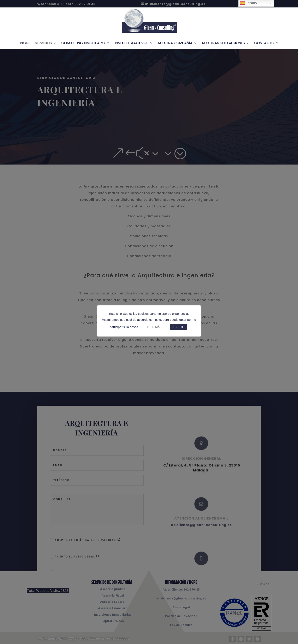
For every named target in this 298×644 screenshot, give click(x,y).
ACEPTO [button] (178, 327)
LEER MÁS (154, 327)
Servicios (43, 43)
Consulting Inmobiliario (83, 43)
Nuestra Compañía (175, 43)
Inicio (25, 43)
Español (249, 3)
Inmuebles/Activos (132, 43)
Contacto (264, 43)
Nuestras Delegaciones (223, 43)
